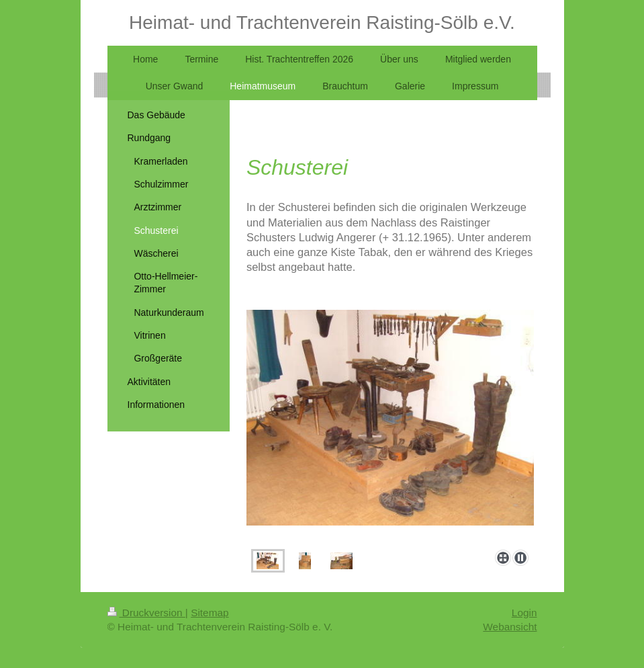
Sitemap (210, 613)
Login (524, 613)
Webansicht (510, 627)
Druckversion (146, 613)
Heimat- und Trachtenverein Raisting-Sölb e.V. (322, 23)
